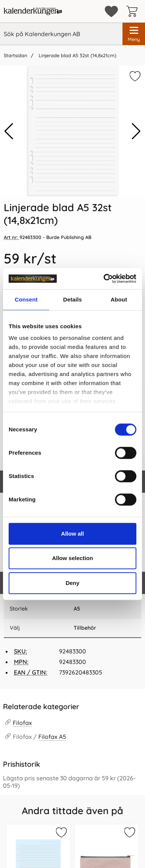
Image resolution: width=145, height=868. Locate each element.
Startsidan (15, 55)
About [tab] (119, 299)
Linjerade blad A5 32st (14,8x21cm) (77, 55)
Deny (73, 583)
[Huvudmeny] (134, 34)
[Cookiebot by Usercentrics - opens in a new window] (104, 279)
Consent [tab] (26, 299)
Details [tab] (72, 299)
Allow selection (72, 558)
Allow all (73, 534)
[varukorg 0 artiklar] (134, 11)
